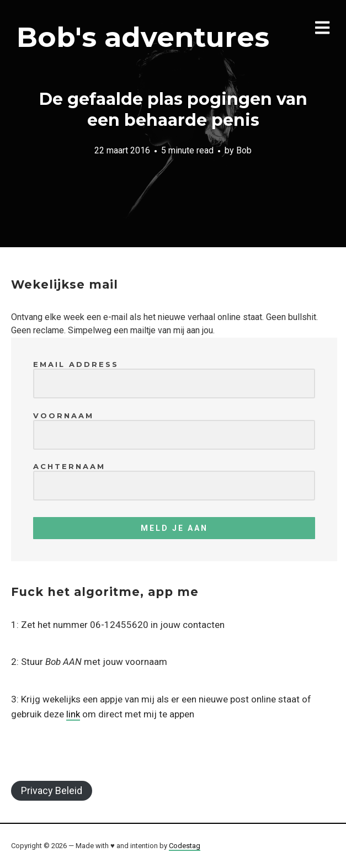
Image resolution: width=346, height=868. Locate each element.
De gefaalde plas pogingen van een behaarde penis (173, 110)
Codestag (185, 846)
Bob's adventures (143, 37)
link (73, 714)
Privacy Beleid (52, 790)
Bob (244, 150)
